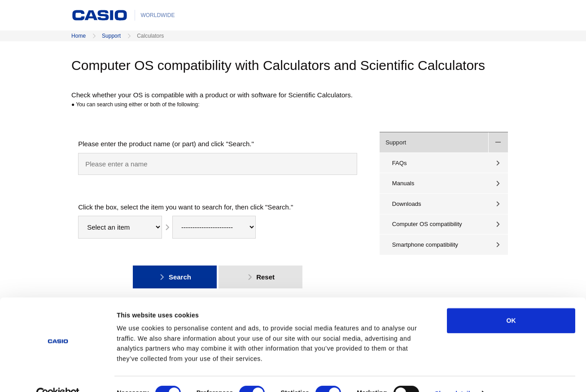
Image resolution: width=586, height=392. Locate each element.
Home (79, 36)
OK (511, 302)
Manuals (403, 183)
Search (175, 277)
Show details (454, 375)
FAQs (400, 163)
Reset (260, 277)
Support (111, 36)
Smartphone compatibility (425, 245)
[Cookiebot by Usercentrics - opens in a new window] (58, 375)
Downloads (407, 204)
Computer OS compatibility (427, 224)
